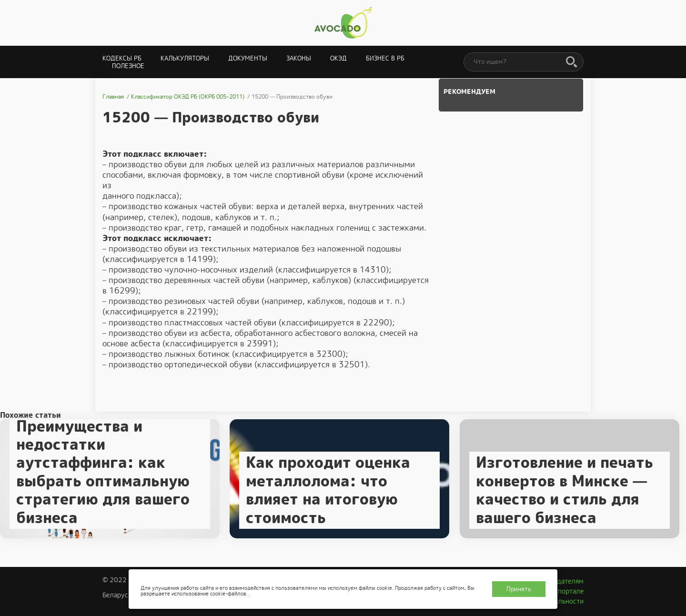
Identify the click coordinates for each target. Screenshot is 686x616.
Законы (299, 58)
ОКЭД (338, 58)
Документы (248, 58)
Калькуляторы (185, 58)
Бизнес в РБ (385, 58)
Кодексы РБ (122, 58)
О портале (567, 591)
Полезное (128, 66)
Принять (519, 589)
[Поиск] (572, 62)
